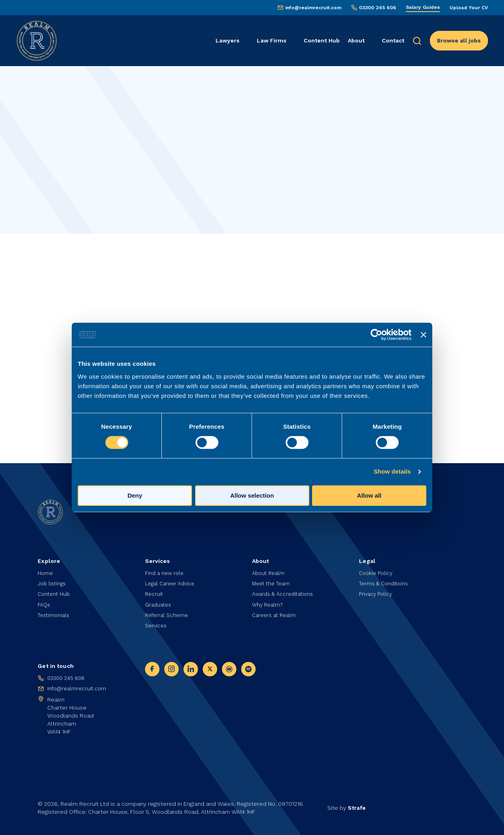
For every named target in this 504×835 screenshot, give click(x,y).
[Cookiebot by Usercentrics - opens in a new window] (376, 335)
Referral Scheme (168, 613)
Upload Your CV (469, 8)
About (356, 40)
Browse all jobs (459, 40)
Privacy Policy (376, 591)
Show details (392, 472)
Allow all (369, 496)
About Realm (270, 568)
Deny (135, 496)
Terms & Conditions (385, 579)
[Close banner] (423, 335)
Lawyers (228, 40)
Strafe (357, 808)
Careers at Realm (276, 613)
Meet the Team (273, 579)
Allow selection (252, 496)
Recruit (155, 591)
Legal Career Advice (172, 579)
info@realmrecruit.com (313, 8)
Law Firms (272, 40)
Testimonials (55, 613)
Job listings (53, 579)
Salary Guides (423, 7)
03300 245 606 (378, 8)
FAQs (45, 602)
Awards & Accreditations (285, 591)
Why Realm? (269, 602)
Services (157, 625)
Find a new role (166, 568)
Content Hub (322, 40)
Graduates (159, 602)
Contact (393, 40)
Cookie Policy (377, 568)
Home (46, 568)
